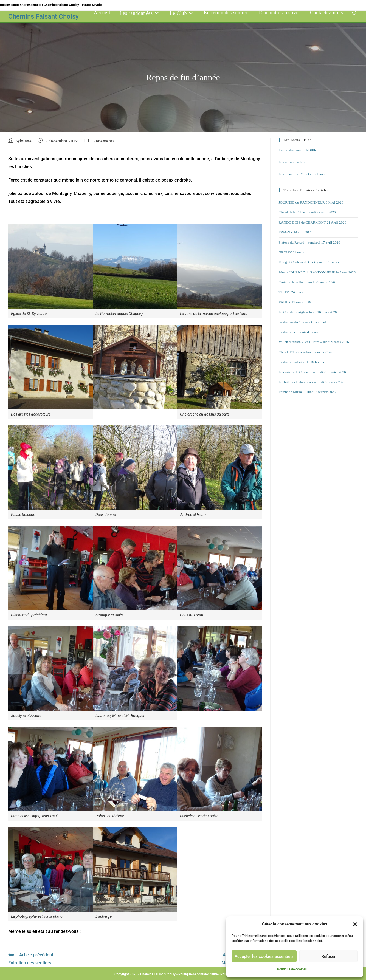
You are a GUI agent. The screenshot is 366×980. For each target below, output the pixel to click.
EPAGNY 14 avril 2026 (296, 232)
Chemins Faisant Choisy (43, 16)
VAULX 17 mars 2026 (295, 302)
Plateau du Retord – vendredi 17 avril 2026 (309, 242)
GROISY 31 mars (292, 252)
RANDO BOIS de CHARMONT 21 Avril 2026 (313, 222)
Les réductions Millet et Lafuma (302, 174)
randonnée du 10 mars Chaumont (302, 322)
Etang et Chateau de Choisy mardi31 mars (309, 262)
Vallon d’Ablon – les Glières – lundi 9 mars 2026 (314, 342)
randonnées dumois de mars (299, 332)
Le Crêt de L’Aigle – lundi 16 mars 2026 (308, 312)
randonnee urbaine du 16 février (302, 362)
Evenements (103, 141)
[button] (355, 924)
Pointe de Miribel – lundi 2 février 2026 (307, 392)
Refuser (329, 956)
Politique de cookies (292, 969)
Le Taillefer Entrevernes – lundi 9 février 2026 (312, 382)
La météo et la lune (292, 162)
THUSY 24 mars (291, 292)
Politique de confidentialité (198, 974)
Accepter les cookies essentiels (264, 956)
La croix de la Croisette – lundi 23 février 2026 (312, 372)
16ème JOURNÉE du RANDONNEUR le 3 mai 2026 (317, 272)
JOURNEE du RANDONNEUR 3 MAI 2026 (311, 202)
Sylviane (24, 141)
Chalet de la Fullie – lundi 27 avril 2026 (307, 212)
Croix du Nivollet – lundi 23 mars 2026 (307, 282)
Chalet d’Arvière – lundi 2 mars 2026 (306, 352)
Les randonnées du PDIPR (298, 150)
